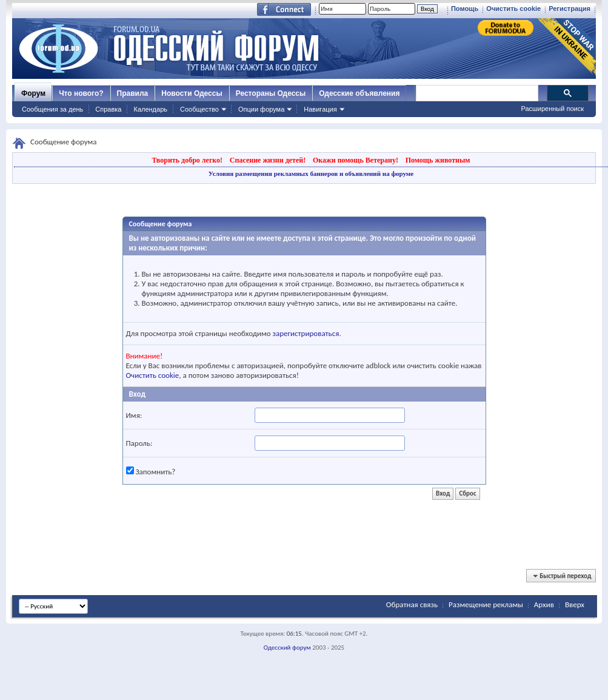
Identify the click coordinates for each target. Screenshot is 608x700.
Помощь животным (438, 160)
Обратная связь (412, 604)
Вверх (575, 604)
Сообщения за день (52, 109)
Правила (133, 93)
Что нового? (81, 93)
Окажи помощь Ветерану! (356, 160)
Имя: (134, 415)
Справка (108, 109)
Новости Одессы (192, 93)
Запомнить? (151, 471)
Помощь (465, 8)
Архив (544, 604)
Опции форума (261, 109)
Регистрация (570, 8)
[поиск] (476, 93)
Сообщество (199, 109)
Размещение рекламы (486, 604)
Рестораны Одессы (271, 93)
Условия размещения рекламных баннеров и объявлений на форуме (311, 173)
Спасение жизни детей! (268, 160)
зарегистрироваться (306, 333)
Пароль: (139, 443)
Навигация (320, 109)
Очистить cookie (513, 8)
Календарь (150, 109)
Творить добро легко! (187, 160)
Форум (33, 93)
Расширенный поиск (552, 109)
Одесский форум (287, 648)
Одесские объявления (359, 93)
